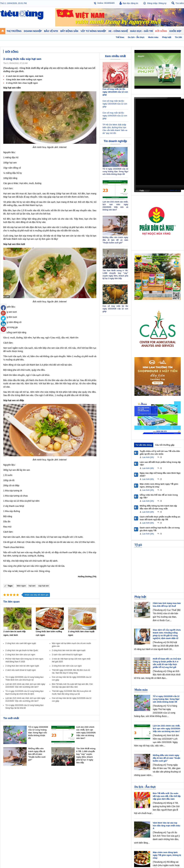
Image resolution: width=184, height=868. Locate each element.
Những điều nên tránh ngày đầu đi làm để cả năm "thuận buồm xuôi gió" (37, 754)
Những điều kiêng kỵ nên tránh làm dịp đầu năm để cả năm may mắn (158, 507)
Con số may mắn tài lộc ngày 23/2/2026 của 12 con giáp (115, 309)
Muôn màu (141, 690)
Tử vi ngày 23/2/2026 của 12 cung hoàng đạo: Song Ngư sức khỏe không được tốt (38, 733)
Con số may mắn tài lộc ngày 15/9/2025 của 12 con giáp (115, 116)
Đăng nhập (152, 3)
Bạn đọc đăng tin (131, 3)
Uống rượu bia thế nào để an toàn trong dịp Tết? (159, 496)
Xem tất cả (175, 190)
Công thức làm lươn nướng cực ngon (24, 80)
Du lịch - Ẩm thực (145, 787)
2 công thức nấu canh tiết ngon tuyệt (21, 643)
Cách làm (8, 188)
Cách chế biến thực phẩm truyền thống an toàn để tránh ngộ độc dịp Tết (160, 518)
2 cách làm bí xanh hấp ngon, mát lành (25, 76)
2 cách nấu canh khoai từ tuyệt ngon (67, 655)
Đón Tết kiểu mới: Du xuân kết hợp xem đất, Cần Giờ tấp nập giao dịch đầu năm (167, 796)
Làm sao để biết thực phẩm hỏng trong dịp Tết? (160, 464)
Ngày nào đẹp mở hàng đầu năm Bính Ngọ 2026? (160, 474)
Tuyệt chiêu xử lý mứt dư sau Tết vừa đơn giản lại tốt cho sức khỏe (160, 453)
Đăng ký (163, 3)
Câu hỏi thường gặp (165, 445)
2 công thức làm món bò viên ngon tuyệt (69, 650)
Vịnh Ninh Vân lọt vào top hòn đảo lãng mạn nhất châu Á (167, 826)
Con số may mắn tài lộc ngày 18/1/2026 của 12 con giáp (115, 92)
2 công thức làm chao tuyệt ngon (22, 83)
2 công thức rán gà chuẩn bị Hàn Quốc (22, 650)
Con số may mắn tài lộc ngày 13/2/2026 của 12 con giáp (115, 104)
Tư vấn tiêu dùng (144, 445)
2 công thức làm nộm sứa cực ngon (20, 655)
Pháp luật (140, 597)
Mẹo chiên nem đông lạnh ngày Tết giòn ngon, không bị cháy (159, 485)
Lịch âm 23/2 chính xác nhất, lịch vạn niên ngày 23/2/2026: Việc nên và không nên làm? (86, 733)
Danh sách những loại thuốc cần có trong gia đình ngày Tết (160, 529)
